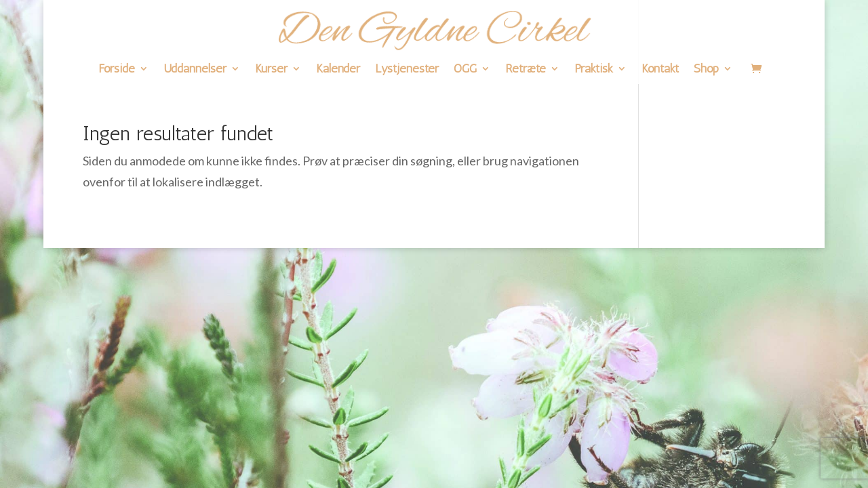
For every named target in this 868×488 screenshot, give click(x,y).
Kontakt (660, 70)
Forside (117, 70)
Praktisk (594, 70)
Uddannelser (195, 70)
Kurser (271, 70)
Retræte (526, 70)
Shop (706, 70)
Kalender (338, 70)
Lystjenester (407, 70)
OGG (465, 70)
